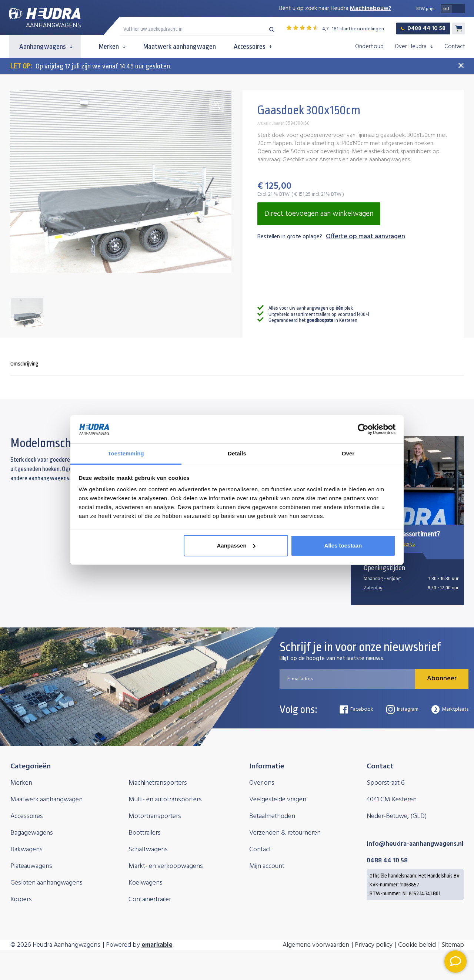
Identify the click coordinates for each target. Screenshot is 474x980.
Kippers (21, 900)
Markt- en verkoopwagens (166, 866)
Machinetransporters (158, 783)
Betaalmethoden (272, 816)
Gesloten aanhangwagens (46, 883)
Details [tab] (237, 453)
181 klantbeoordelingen (358, 29)
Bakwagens (26, 850)
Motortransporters (155, 816)
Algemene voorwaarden (316, 945)
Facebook (356, 709)
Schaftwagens (148, 850)
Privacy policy (374, 945)
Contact (455, 47)
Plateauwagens (31, 866)
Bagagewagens (32, 833)
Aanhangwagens (46, 47)
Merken (112, 47)
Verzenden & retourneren (285, 833)
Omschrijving (24, 364)
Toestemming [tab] (126, 453)
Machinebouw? (371, 9)
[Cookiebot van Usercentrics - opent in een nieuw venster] (363, 429)
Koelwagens (146, 883)
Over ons (262, 783)
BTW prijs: (426, 9)
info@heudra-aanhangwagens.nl (415, 844)
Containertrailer (150, 900)
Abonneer (442, 679)
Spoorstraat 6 (386, 783)
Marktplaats (450, 709)
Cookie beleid (417, 945)
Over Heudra (414, 47)
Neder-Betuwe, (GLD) (397, 816)
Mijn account (267, 866)
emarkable (157, 945)
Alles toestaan (343, 545)
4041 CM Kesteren (392, 800)
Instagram (402, 709)
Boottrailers (145, 833)
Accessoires (253, 47)
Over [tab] (348, 453)
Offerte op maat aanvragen (365, 237)
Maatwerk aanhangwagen (180, 47)
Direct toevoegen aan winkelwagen (319, 214)
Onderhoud (369, 47)
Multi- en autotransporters (165, 800)
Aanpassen (236, 545)
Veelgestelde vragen (278, 800)
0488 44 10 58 (423, 28)
